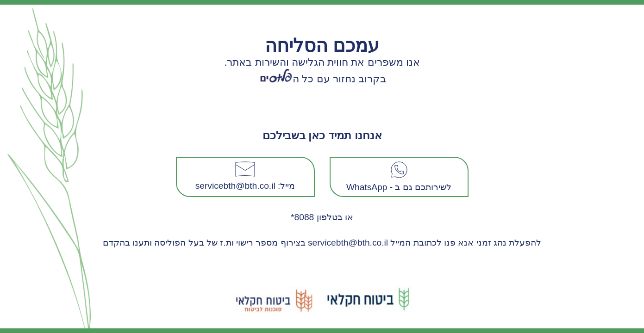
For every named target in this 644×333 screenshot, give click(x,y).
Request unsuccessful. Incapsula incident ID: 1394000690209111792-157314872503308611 (322, 166)
